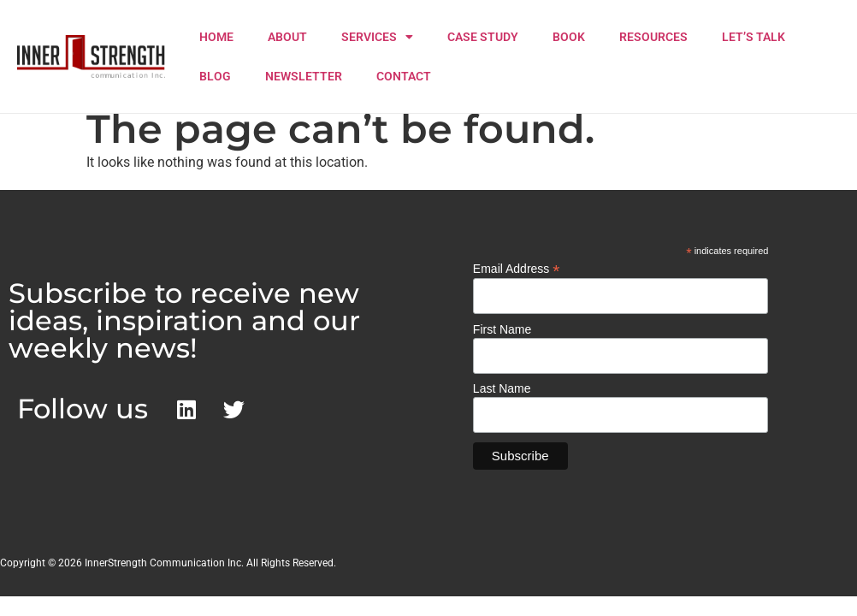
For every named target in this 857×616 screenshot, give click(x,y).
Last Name (502, 388)
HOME (216, 37)
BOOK (569, 37)
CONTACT (404, 76)
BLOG (215, 76)
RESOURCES (653, 37)
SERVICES (377, 37)
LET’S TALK (754, 37)
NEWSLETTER (304, 76)
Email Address (517, 268)
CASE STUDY (483, 37)
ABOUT (287, 37)
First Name (502, 329)
